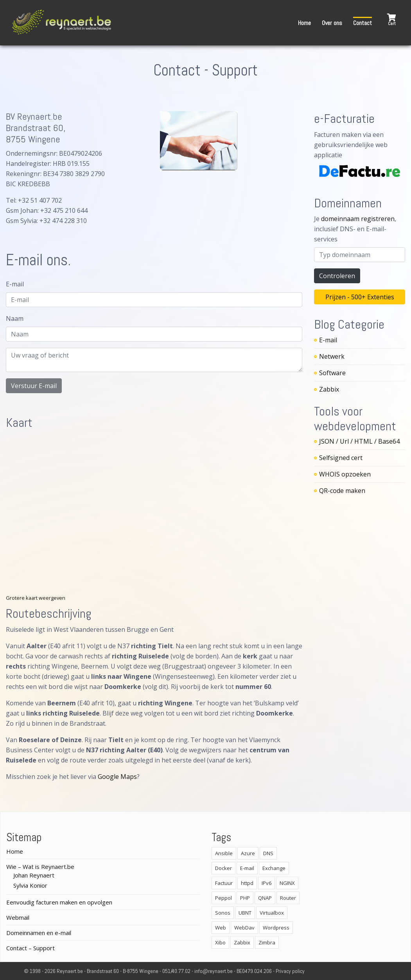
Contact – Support (31, 948)
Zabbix (329, 389)
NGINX (287, 883)
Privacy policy (290, 971)
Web (221, 928)
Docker (223, 868)
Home (304, 23)
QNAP (265, 898)
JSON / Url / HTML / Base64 (359, 441)
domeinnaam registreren (358, 219)
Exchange (274, 868)
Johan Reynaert (34, 875)
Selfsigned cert (341, 458)
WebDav (244, 928)
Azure (248, 853)
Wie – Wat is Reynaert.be (40, 867)
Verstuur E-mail (34, 386)
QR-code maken (342, 491)
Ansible (224, 853)
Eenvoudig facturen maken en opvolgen (59, 902)
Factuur (224, 883)
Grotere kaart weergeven (36, 598)
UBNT (245, 913)
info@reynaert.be (214, 971)
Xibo (220, 942)
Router (288, 898)
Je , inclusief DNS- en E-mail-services (355, 229)
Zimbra (267, 942)
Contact (363, 23)
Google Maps (117, 777)
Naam (15, 318)
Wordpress (276, 928)
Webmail (18, 917)
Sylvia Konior (30, 885)
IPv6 (267, 883)
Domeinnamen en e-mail (39, 933)
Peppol (223, 898)
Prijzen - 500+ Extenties (360, 297)
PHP (245, 898)
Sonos (223, 913)
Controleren (337, 276)
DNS (268, 853)
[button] (392, 20)
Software (332, 373)
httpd (247, 883)
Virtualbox (272, 913)
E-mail (15, 284)
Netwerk (332, 356)
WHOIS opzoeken (345, 474)
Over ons (332, 23)
